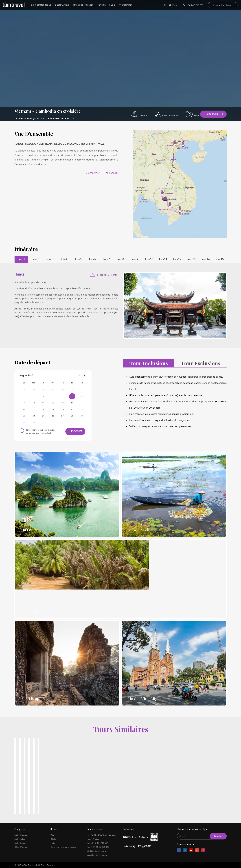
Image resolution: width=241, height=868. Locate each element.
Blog (111, 5)
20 (62, 409)
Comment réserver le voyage (63, 847)
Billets (53, 839)
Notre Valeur (20, 839)
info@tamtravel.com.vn (97, 851)
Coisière (143, 116)
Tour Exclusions (201, 363)
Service (100, 5)
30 (24, 422)
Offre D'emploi (21, 847)
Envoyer (75, 431)
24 (34, 416)
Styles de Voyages (81, 5)
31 (34, 422)
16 (24, 409)
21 (72, 409)
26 (53, 416)
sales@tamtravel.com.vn (97, 855)
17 (34, 409)
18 (43, 409)
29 (82, 416)
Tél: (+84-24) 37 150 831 (97, 843)
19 (53, 409)
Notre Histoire (21, 835)
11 (43, 403)
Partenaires (124, 5)
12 (53, 403)
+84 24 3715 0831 (194, 5)
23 (24, 416)
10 (34, 403)
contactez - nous (223, 5)
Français (176, 5)
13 (62, 403)
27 (62, 416)
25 (43, 416)
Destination (60, 5)
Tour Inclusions (149, 363)
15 (82, 403)
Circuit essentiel (170, 116)
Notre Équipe (20, 843)
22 (82, 409)
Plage (197, 116)
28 (72, 416)
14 (72, 403)
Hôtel (53, 843)
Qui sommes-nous (39, 5)
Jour (21, 259)
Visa (52, 835)
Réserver (212, 114)
